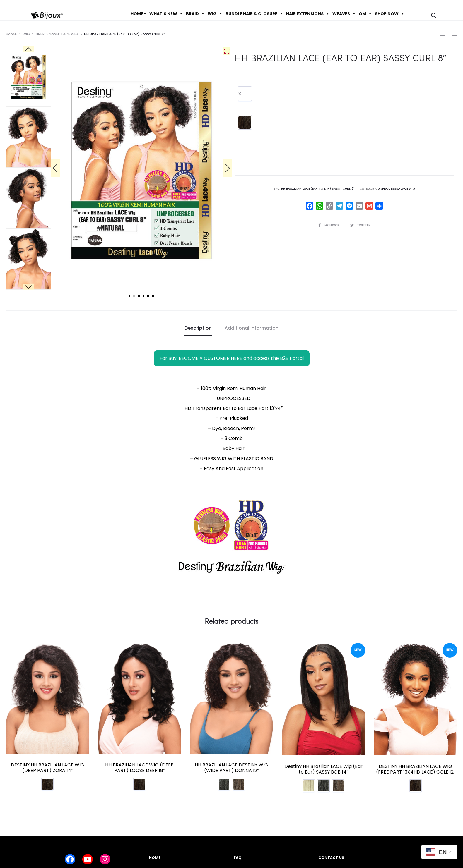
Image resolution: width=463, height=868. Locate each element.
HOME (155, 858)
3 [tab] (139, 296)
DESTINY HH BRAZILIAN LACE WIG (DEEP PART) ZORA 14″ (48, 768)
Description (198, 328)
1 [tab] (129, 296)
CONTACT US (331, 858)
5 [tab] (148, 296)
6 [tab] (153, 296)
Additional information (252, 328)
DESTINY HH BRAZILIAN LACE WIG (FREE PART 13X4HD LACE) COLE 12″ (416, 769)
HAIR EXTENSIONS (308, 14)
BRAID (195, 14)
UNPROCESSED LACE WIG (57, 34)
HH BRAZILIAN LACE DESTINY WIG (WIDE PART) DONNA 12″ (231, 768)
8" (240, 93)
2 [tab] (134, 296)
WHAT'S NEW (166, 14)
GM (365, 14)
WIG (215, 14)
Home (11, 34)
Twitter (360, 225)
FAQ (238, 858)
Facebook (329, 225)
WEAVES (344, 14)
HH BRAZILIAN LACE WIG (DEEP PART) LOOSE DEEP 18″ (139, 768)
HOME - (139, 14)
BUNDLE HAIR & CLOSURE (254, 14)
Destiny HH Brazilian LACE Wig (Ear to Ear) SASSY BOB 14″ (323, 769)
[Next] (227, 168)
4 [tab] (143, 296)
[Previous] (55, 168)
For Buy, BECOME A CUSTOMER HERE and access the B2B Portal (232, 358)
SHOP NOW (390, 14)
